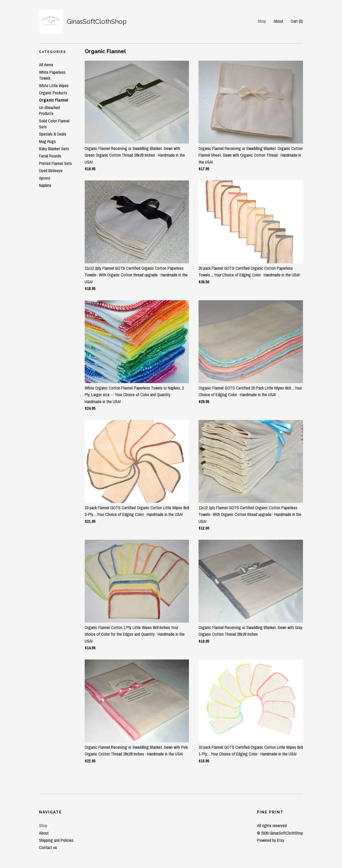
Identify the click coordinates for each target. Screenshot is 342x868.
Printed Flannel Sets (55, 163)
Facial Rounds (50, 156)
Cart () (297, 21)
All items (46, 65)
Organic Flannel (54, 100)
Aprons (45, 178)
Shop (262, 21)
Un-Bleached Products (49, 110)
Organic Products (53, 93)
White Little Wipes (54, 86)
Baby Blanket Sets (54, 149)
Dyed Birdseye (51, 171)
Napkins (45, 185)
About (278, 21)
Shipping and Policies (56, 840)
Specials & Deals (53, 134)
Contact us (48, 847)
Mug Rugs (47, 141)
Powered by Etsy (271, 840)
